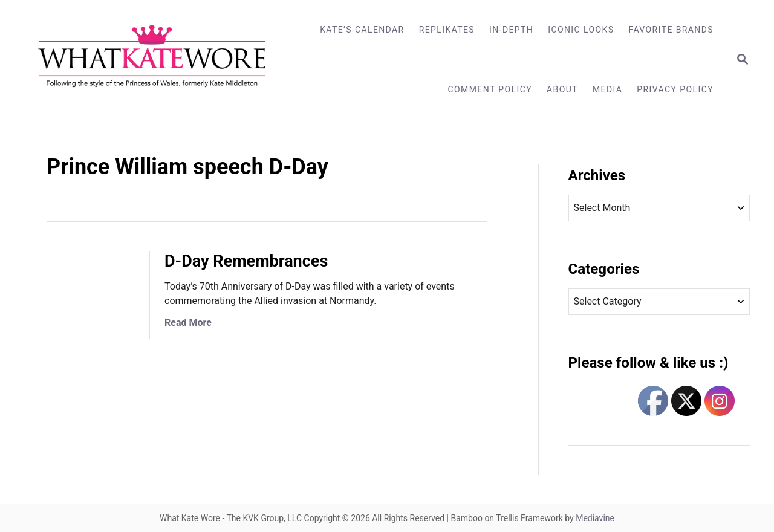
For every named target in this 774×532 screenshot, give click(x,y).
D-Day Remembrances (246, 261)
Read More (188, 323)
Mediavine (595, 518)
